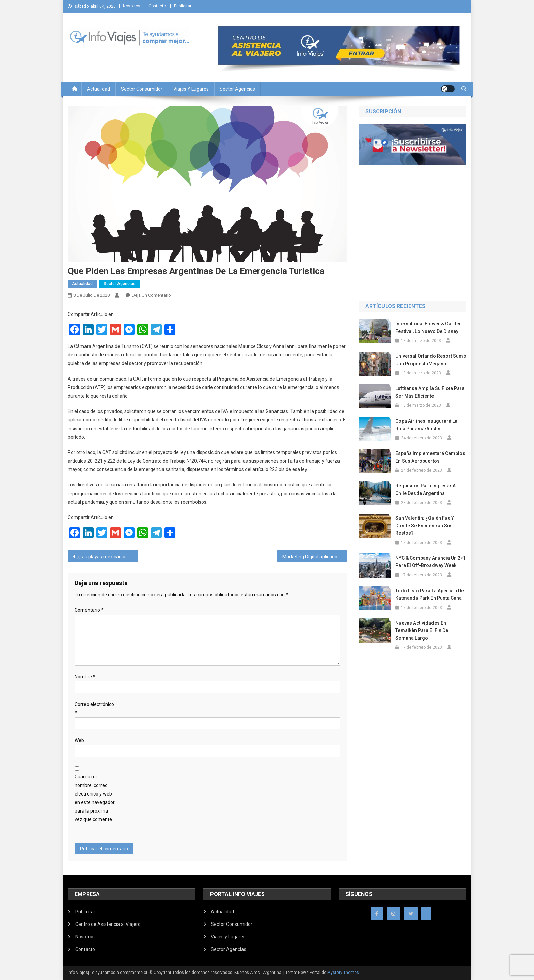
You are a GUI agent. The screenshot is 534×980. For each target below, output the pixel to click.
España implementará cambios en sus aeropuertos (430, 457)
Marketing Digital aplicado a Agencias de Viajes (315, 557)
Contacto (157, 6)
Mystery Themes (343, 973)
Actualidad (98, 89)
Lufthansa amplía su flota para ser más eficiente (430, 392)
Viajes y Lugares (191, 89)
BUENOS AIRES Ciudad (412, 265)
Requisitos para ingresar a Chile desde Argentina (426, 489)
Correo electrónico (94, 709)
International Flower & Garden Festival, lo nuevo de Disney (429, 327)
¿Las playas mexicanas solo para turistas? (107, 557)
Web (79, 740)
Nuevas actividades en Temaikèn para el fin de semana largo (422, 630)
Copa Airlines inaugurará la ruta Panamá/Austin (426, 425)
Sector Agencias (237, 89)
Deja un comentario (151, 295)
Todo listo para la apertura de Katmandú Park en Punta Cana (430, 594)
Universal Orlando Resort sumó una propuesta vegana (431, 360)
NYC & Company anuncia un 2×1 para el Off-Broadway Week (430, 562)
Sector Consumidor (142, 89)
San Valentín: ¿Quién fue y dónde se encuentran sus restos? (425, 526)
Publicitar (183, 6)
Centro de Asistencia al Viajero (108, 924)
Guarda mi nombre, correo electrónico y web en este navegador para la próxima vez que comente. (95, 798)
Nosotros (132, 6)
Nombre (85, 677)
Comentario (89, 610)
